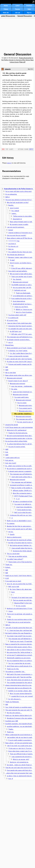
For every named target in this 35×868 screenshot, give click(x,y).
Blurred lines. (10, 345)
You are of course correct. (17, 447)
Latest (18, 6)
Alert (11, 149)
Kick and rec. (10, 460)
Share (26, 149)
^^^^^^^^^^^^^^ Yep (14, 241)
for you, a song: (21, 606)
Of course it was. (12, 320)
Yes (10, 617)
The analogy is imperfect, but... (15, 672)
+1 (12, 518)
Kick (7, 452)
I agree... (14, 213)
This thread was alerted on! (16, 255)
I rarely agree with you (12, 458)
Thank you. (9, 565)
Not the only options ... (14, 713)
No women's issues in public (19, 224)
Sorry (13, 592)
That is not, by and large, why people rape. (20, 614)
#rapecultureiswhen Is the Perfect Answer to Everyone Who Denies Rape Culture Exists (17, 60)
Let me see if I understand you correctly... (20, 655)
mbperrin (8, 69)
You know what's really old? (17, 315)
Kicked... (8, 567)
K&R (7, 367)
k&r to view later (11, 373)
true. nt (11, 779)
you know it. (12, 244)
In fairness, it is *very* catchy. (18, 351)
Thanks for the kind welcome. (18, 433)
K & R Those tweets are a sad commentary (19, 427)
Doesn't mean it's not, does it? (18, 381)
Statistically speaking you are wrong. (19, 658)
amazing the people (12, 425)
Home (6, 6)
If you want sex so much (13, 581)
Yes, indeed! (15, 211)
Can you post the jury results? (16, 235)
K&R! (7, 370)
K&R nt (7, 197)
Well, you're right (14, 587)
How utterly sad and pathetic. (18, 271)
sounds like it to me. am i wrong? (22, 696)
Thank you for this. (13, 669)
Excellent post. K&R (12, 721)
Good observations (19, 301)
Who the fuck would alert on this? (18, 203)
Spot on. (11, 249)
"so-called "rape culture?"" (15, 559)
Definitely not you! (20, 290)
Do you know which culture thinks (16, 441)
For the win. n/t (13, 246)
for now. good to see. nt (25, 422)
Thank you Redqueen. (12, 702)
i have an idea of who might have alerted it (21, 323)
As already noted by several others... (19, 340)
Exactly (12, 534)
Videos (6, 9)
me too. (11, 532)
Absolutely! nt (17, 219)
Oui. (13, 266)
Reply (31, 149)
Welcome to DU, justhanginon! (17, 430)
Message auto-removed (20, 282)
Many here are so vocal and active (19, 622)
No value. (14, 389)
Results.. (11, 205)
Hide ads (6, 13)
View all (22, 62)
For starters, (11, 523)
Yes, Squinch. (17, 279)
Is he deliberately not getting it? (23, 296)
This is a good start (13, 554)
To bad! (12, 260)
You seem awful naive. (22, 397)
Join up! (17, 13)
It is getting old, (13, 318)
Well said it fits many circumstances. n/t (20, 674)
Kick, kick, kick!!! (11, 463)
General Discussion (25, 16)
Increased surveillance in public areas (22, 485)
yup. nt (10, 342)
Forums (18, 9)
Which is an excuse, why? (21, 759)
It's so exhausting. (11, 194)
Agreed (11, 230)
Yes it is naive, (22, 403)
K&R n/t (8, 625)
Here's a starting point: (14, 537)
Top (7, 149)
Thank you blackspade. (23, 293)
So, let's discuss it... (15, 699)
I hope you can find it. (21, 307)
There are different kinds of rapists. (21, 754)
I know (10, 611)
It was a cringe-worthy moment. (19, 356)
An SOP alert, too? (16, 331)
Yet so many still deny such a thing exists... (19, 191)
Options (21, 149)
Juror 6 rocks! (14, 208)
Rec (3, 149)
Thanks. (11, 729)
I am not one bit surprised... (16, 227)
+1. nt (18, 499)
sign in (9, 163)
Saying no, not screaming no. (19, 762)
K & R (7, 578)
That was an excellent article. (18, 556)
